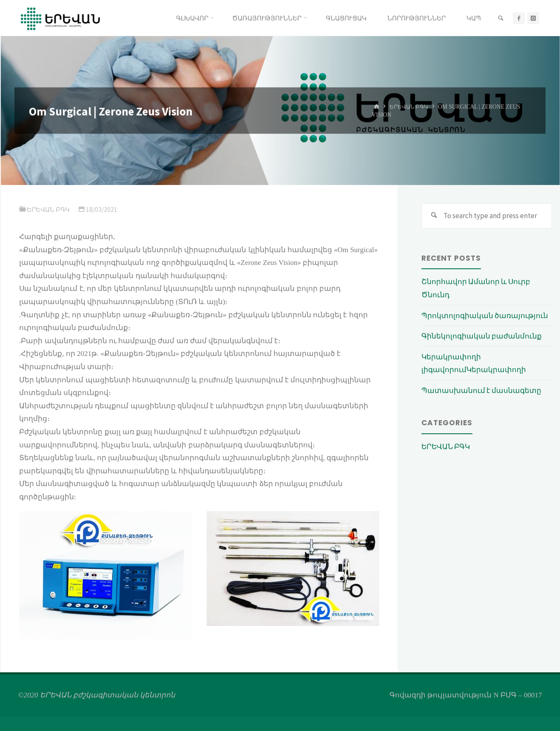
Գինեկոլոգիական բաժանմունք (482, 336)
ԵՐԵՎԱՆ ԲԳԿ (410, 107)
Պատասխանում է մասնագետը (481, 390)
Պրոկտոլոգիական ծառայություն (485, 316)
